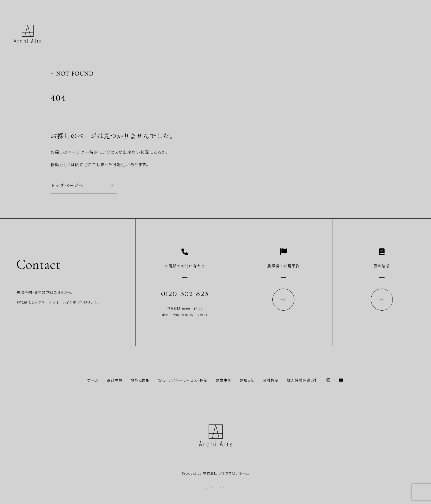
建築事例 (224, 380)
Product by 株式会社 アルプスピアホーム (216, 473)
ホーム (93, 380)
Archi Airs (27, 34)
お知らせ (247, 380)
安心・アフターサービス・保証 (183, 380)
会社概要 (271, 380)
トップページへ (67, 185)
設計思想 (114, 380)
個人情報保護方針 (303, 380)
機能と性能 (140, 380)
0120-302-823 (185, 294)
